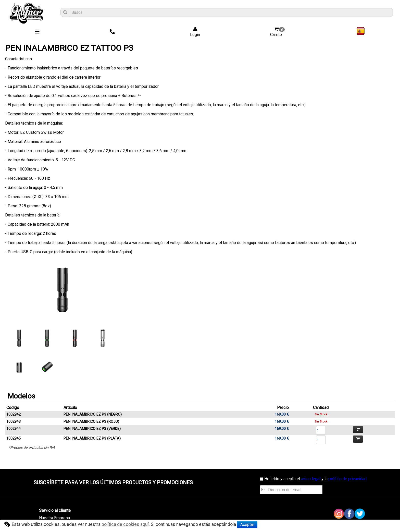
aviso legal (311, 479)
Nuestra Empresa (54, 518)
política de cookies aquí (125, 524)
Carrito (278, 32)
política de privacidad (348, 479)
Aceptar (247, 524)
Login (193, 32)
